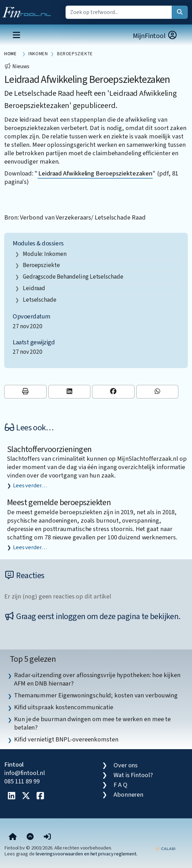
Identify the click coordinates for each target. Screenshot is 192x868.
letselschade (40, 300)
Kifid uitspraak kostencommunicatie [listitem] (64, 707)
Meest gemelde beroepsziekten (59, 503)
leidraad (34, 288)
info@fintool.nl (25, 773)
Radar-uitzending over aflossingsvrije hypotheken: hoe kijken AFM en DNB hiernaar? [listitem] (97, 679)
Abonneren (128, 795)
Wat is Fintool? (133, 775)
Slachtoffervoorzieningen (49, 449)
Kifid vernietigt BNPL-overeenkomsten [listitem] (66, 739)
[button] (47, 837)
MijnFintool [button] (155, 36)
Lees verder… (30, 486)
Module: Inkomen (45, 254)
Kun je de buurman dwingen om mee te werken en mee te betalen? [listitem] (92, 723)
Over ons (126, 765)
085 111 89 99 (22, 781)
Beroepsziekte (41, 265)
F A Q (121, 785)
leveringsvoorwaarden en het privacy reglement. (87, 854)
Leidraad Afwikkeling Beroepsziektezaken (95, 173)
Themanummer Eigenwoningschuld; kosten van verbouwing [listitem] (96, 695)
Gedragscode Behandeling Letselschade (73, 277)
